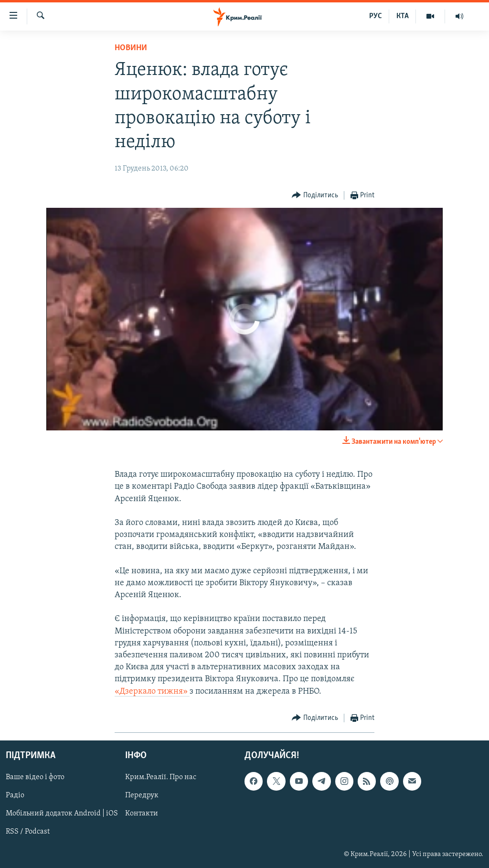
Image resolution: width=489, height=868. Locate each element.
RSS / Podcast (28, 832)
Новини (131, 48)
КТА (403, 16)
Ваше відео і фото (35, 777)
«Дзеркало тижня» (152, 691)
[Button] (315, 196)
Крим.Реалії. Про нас (161, 777)
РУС (376, 16)
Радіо (15, 795)
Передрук (142, 795)
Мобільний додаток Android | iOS (62, 814)
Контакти (142, 814)
